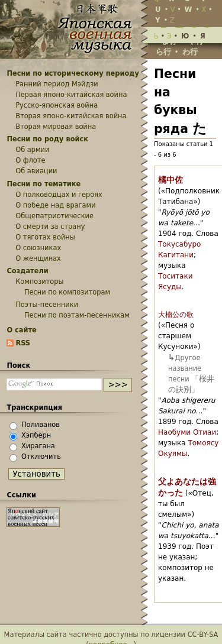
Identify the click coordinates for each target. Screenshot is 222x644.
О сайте (21, 330)
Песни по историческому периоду (73, 73)
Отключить (41, 457)
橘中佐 (170, 180)
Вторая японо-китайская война (71, 116)
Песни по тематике (44, 184)
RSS (23, 343)
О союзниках (38, 248)
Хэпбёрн (36, 435)
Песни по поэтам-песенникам (77, 315)
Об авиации (36, 171)
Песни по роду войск (47, 139)
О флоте (30, 160)
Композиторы (39, 281)
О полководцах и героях (59, 195)
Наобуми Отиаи (187, 432)
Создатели (27, 271)
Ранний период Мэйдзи (57, 84)
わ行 (190, 52)
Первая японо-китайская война (71, 95)
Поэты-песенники (47, 305)
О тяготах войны (45, 237)
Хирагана (38, 446)
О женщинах (38, 258)
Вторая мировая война (56, 127)
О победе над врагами (55, 205)
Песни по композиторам (67, 292)
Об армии (32, 150)
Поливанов (41, 425)
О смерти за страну (50, 226)
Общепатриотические (54, 216)
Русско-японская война (57, 105)
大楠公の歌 (176, 315)
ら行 (163, 52)
